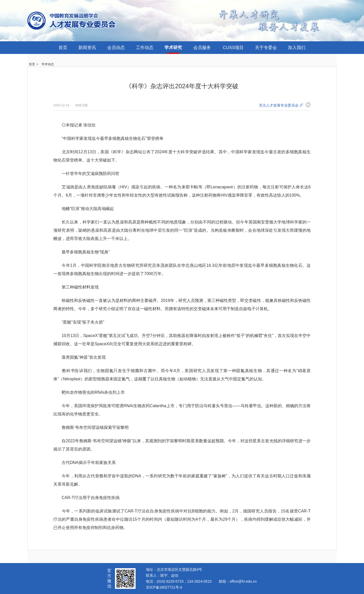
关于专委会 (266, 48)
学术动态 (48, 64)
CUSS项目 (233, 48)
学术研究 (173, 48)
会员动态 (116, 48)
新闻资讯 (87, 48)
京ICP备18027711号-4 (164, 587)
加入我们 (297, 48)
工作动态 (145, 48)
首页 (63, 48)
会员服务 (202, 48)
